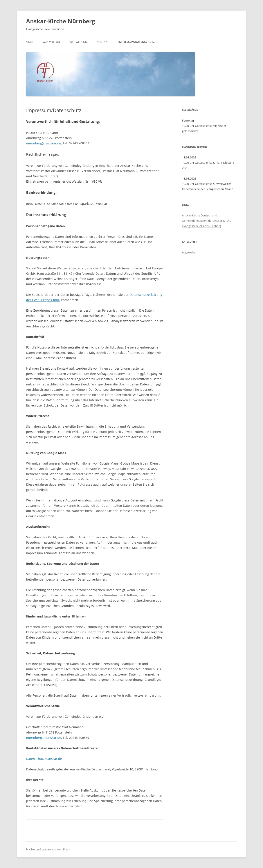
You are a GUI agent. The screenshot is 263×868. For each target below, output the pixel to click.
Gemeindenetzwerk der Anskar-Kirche (207, 221)
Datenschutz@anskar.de (44, 759)
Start (30, 42)
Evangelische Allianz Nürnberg (202, 226)
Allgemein (188, 252)
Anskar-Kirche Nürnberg (61, 21)
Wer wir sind (78, 42)
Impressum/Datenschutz (136, 42)
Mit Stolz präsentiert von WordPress (48, 849)
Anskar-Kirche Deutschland (200, 215)
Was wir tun (51, 42)
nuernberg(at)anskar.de (44, 143)
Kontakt (103, 42)
